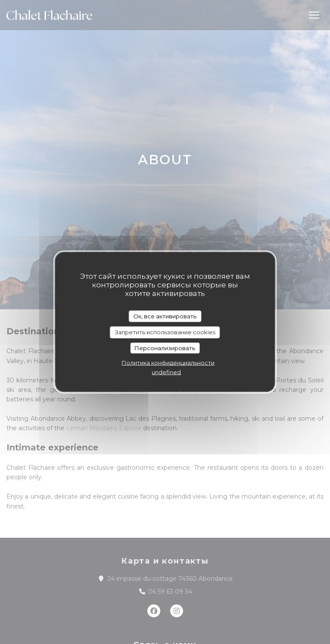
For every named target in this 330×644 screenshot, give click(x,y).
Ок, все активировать (165, 316)
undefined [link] (166, 372)
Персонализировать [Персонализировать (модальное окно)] (165, 348)
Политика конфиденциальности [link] (168, 363)
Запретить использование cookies (165, 332)
